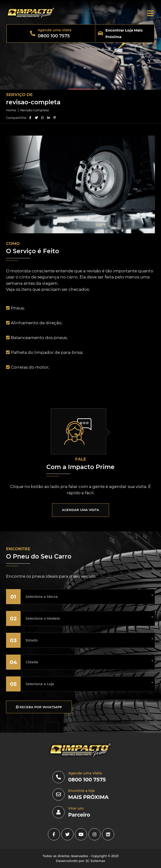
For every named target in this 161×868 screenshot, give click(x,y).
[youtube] (81, 834)
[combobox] (88, 595)
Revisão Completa (35, 110)
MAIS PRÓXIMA (88, 797)
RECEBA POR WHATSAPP (39, 707)
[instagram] (95, 834)
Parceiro (79, 815)
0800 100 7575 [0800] (87, 780)
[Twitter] (67, 834)
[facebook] (54, 834)
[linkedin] (108, 834)
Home (11, 110)
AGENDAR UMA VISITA (80, 510)
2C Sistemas (95, 861)
